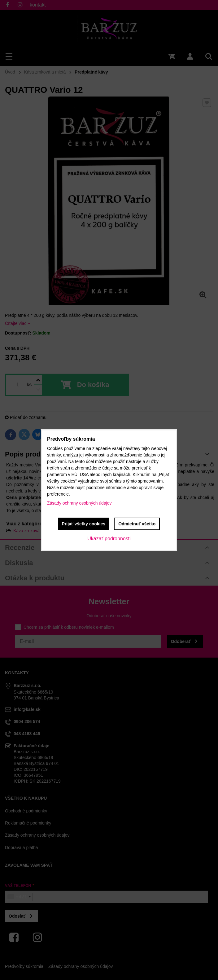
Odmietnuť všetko (137, 524)
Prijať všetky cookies (84, 524)
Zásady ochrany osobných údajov (79, 503)
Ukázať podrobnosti (109, 539)
